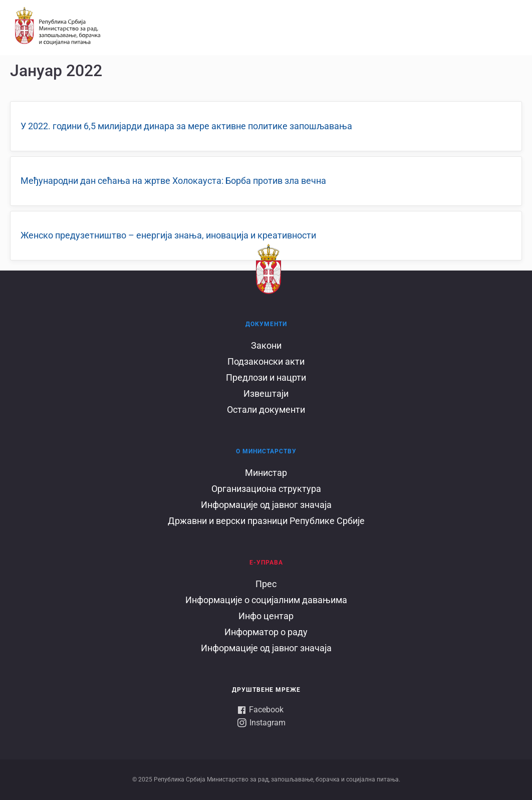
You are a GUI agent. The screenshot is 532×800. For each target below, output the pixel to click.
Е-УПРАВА (266, 563)
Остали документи (266, 410)
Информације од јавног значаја (266, 505)
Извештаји (266, 393)
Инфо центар (266, 616)
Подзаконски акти (266, 361)
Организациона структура (266, 489)
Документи (266, 324)
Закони (266, 345)
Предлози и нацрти (266, 377)
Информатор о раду (266, 632)
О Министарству (266, 451)
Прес (266, 584)
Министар (266, 473)
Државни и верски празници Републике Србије (266, 521)
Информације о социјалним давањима (266, 600)
